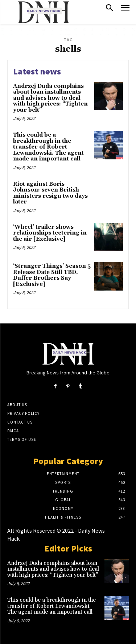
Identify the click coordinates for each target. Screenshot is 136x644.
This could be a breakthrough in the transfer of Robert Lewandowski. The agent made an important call (48, 147)
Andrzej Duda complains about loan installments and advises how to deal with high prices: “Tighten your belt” (50, 98)
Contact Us (20, 422)
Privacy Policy (23, 413)
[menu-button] (125, 9)
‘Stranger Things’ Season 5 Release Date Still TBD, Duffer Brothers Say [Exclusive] (52, 275)
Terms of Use (22, 439)
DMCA (13, 431)
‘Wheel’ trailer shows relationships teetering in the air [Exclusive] (50, 233)
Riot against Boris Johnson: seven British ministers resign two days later (50, 193)
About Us (17, 405)
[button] (110, 9)
